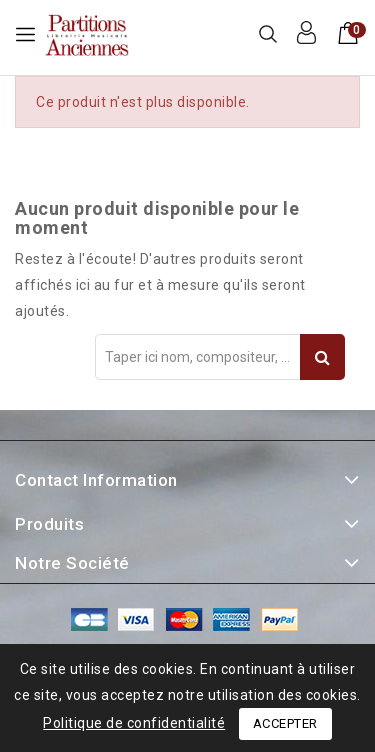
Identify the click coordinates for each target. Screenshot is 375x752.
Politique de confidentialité (134, 723)
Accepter (285, 723)
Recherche (322, 357)
